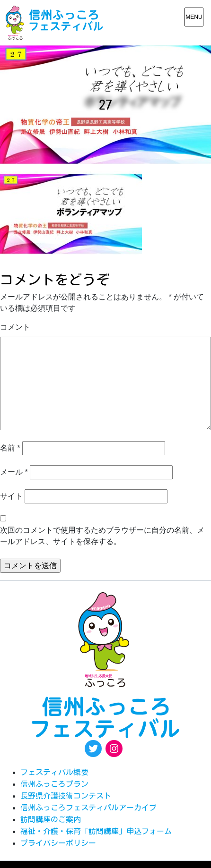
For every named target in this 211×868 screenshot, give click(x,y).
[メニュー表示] (194, 17)
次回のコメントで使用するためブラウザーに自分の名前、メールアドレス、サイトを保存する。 (102, 536)
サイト (11, 496)
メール (14, 472)
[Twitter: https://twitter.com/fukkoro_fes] (93, 749)
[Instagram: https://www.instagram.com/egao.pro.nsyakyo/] (114, 749)
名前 (10, 448)
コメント (15, 327)
